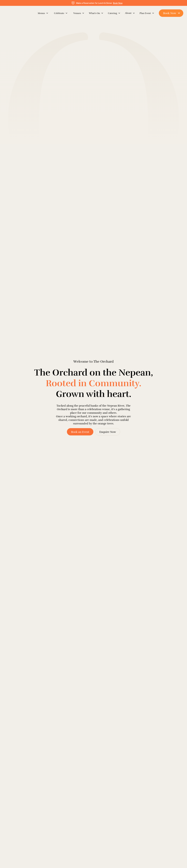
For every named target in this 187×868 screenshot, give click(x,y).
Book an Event (80, 432)
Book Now (118, 3)
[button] (40, 13)
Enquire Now (108, 432)
